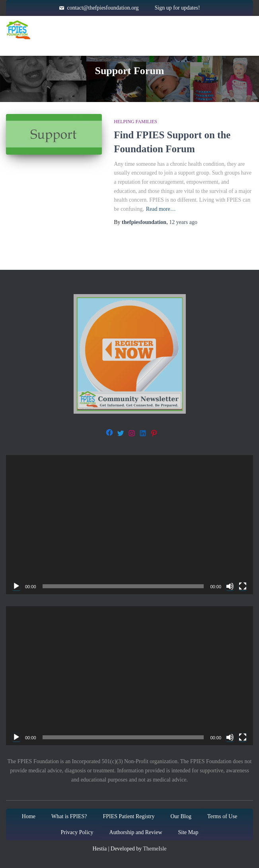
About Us (165, 46)
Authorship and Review (136, 832)
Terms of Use (222, 816)
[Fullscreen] (243, 586)
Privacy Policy (77, 832)
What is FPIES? (69, 816)
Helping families (135, 122)
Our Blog (181, 816)
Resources (202, 30)
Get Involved (99, 46)
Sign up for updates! (177, 8)
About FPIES (137, 30)
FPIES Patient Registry (129, 816)
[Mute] (230, 586)
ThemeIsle (155, 849)
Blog (214, 46)
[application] (129, 525)
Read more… (161, 209)
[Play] (16, 586)
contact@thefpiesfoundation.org (103, 8)
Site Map (188, 832)
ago (183, 222)
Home (83, 30)
